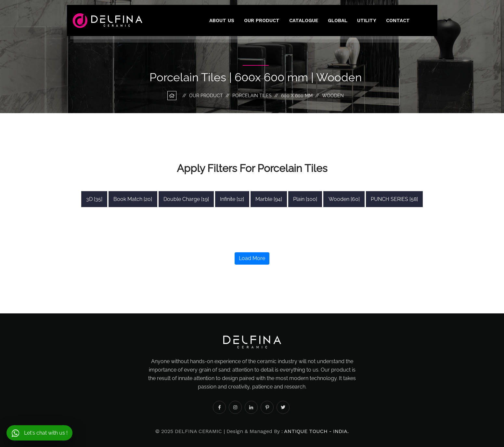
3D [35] (94, 199)
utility (367, 20)
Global (338, 20)
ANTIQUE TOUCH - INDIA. (316, 431)
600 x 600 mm (297, 96)
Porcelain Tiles (252, 96)
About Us (222, 20)
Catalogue (304, 20)
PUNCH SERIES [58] (394, 199)
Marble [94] (269, 199)
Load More (252, 258)
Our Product (262, 20)
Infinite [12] (232, 199)
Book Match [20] (133, 199)
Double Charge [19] (186, 199)
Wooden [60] (344, 199)
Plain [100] (305, 199)
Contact (398, 20)
